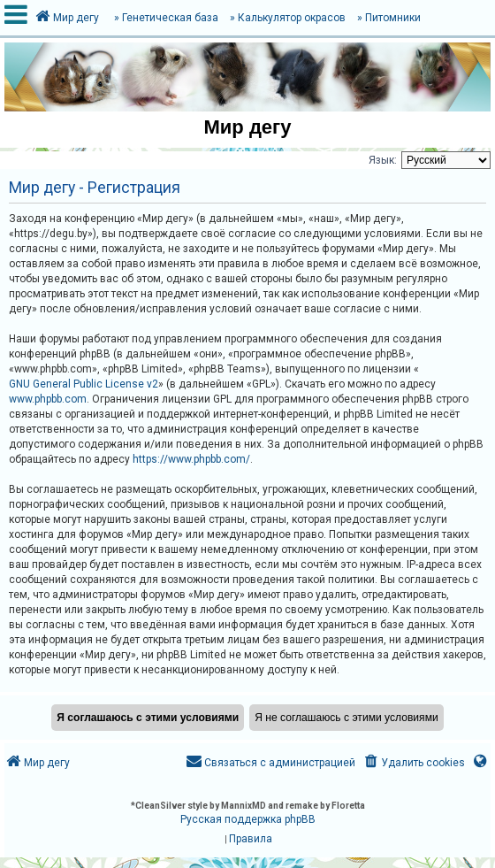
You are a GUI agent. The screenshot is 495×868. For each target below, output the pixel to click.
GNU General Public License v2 (84, 384)
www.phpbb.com (48, 399)
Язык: (383, 160)
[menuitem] (413, 763)
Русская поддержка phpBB (248, 819)
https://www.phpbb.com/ (191, 459)
